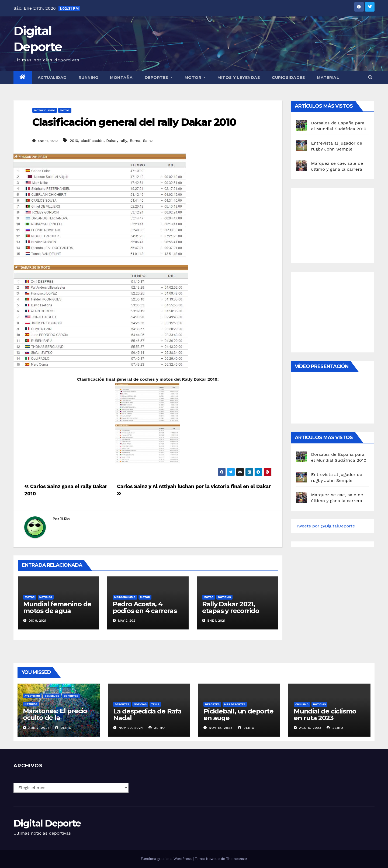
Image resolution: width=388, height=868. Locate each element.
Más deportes (235, 704)
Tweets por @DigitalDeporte (326, 526)
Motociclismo (45, 110)
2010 (74, 141)
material (328, 78)
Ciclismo (302, 704)
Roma (135, 141)
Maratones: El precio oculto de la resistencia (55, 718)
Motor (195, 78)
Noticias (46, 597)
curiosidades (288, 78)
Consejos (52, 696)
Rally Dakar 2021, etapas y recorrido (231, 607)
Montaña (121, 78)
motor (65, 110)
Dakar (111, 141)
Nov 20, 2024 (131, 728)
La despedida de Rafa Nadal (147, 715)
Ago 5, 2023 (310, 728)
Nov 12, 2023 (221, 728)
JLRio (65, 519)
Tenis (155, 704)
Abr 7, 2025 (39, 728)
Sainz (148, 141)
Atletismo (32, 696)
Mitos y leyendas (239, 78)
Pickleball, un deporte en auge (238, 715)
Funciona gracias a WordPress (167, 859)
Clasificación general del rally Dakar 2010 (134, 122)
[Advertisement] (337, 224)
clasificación (92, 141)
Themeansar (237, 859)
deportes (71, 696)
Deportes (159, 78)
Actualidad (52, 78)
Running (89, 78)
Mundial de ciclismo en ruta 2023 (325, 715)
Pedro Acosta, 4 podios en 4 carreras (145, 607)
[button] (370, 77)
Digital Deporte (47, 823)
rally (123, 141)
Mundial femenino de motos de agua (57, 607)
